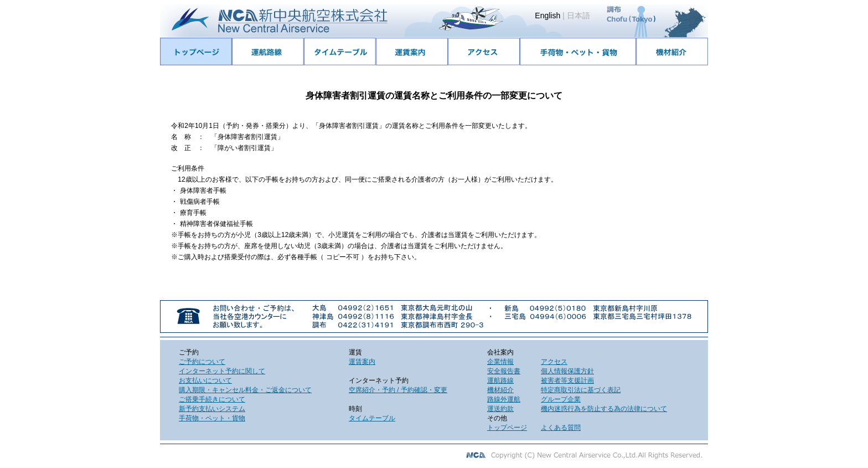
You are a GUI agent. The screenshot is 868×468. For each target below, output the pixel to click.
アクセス (554, 362)
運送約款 (500, 409)
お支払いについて (205, 380)
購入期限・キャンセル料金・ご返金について (245, 390)
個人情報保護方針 (567, 371)
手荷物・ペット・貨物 (212, 418)
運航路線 (500, 380)
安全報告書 (504, 371)
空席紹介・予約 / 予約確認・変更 (398, 390)
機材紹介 (500, 390)
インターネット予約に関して (222, 371)
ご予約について (202, 362)
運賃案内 (362, 362)
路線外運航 (504, 399)
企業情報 (500, 362)
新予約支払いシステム (212, 409)
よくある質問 (561, 428)
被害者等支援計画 (567, 380)
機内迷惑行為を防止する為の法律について (604, 409)
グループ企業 (561, 399)
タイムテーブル (372, 418)
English (547, 16)
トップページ (507, 428)
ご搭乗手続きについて (212, 399)
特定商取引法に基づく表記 (581, 390)
